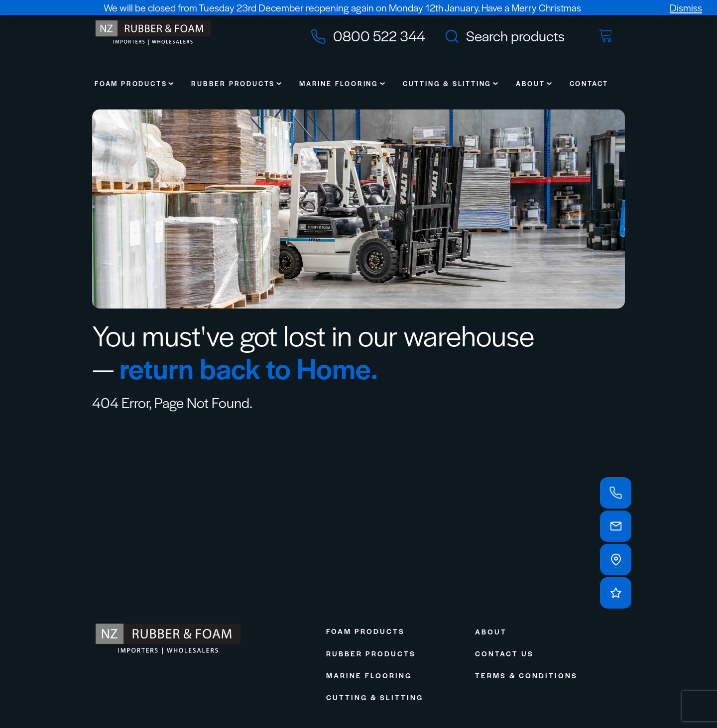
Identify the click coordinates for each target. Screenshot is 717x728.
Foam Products (131, 83)
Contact (589, 83)
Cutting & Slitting (447, 83)
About (531, 83)
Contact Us (504, 653)
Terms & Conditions (526, 675)
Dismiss (686, 7)
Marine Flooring (339, 83)
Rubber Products (233, 83)
